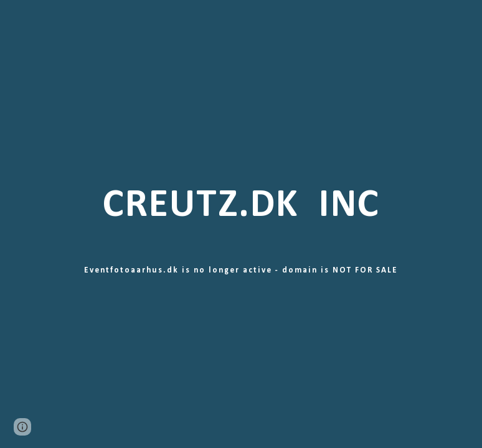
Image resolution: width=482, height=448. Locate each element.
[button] (22, 427)
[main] (241, 224)
